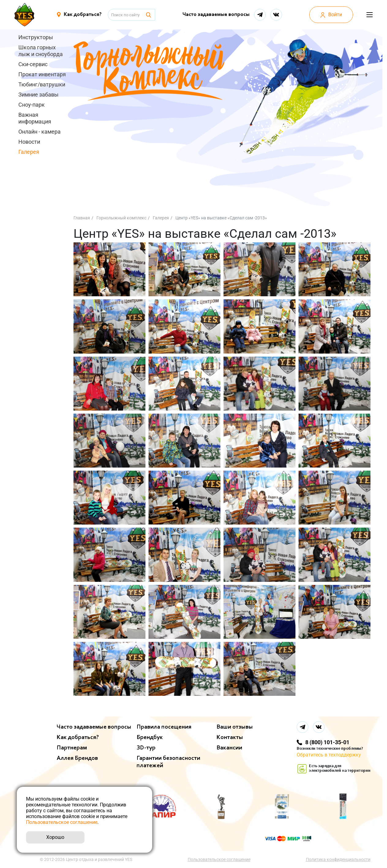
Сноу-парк (32, 105)
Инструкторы (36, 37)
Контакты (230, 737)
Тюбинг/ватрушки (42, 84)
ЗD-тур (146, 748)
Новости (29, 142)
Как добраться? (78, 737)
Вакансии (229, 748)
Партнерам (72, 748)
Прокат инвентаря (42, 74)
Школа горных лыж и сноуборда (41, 51)
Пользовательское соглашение (219, 859)
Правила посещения (164, 727)
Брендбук (150, 737)
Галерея (29, 152)
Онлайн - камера (39, 132)
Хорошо (55, 837)
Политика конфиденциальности (338, 859)
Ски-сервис (33, 64)
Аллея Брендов (77, 758)
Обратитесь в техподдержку (329, 755)
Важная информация (35, 118)
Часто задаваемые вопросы (216, 15)
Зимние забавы (38, 95)
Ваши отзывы (235, 727)
